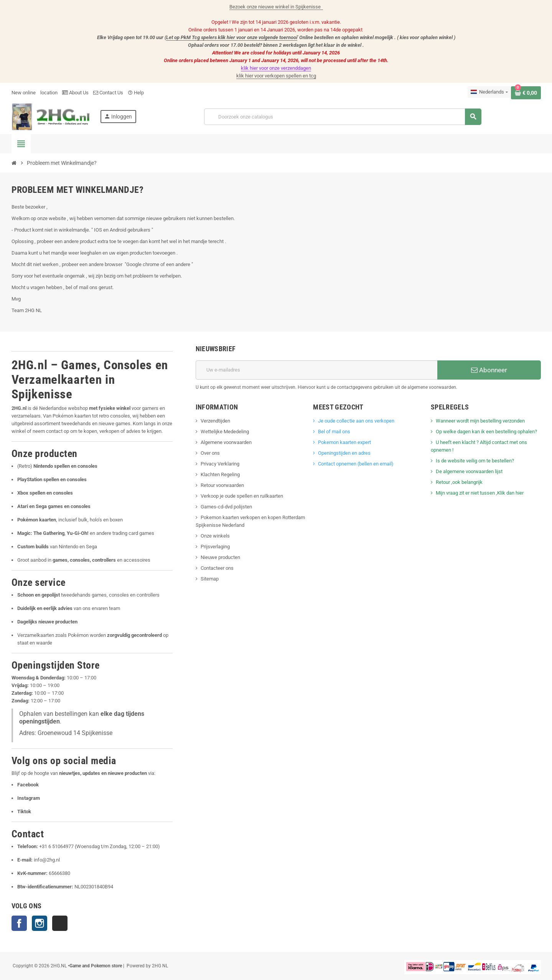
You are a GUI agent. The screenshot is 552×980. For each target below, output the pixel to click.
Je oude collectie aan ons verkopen (356, 421)
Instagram (40, 923)
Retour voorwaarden (222, 485)
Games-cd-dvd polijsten (226, 507)
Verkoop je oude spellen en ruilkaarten (242, 496)
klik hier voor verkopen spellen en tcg (276, 76)
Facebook (19, 923)
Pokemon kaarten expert (345, 442)
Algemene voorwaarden (226, 442)
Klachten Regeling (220, 474)
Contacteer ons (217, 568)
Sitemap (210, 579)
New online (24, 93)
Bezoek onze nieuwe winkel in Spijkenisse (276, 7)
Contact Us (108, 93)
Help (136, 93)
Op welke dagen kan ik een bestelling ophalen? (486, 432)
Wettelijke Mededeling (225, 432)
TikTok (60, 923)
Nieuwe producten (220, 557)
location (49, 93)
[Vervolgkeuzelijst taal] (489, 92)
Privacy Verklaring (220, 464)
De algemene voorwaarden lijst (469, 471)
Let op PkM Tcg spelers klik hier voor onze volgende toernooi (232, 37)
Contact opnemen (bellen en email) (356, 464)
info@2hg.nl (47, 860)
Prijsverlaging (215, 547)
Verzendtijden (215, 421)
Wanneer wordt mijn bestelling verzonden (480, 421)
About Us (75, 93)
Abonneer (489, 370)
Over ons (210, 453)
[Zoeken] (343, 117)
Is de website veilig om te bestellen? (475, 461)
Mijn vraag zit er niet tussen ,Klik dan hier (480, 493)
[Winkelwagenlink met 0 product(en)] (526, 93)
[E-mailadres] (316, 370)
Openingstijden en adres (344, 453)
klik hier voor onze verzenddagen (276, 68)
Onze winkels (215, 536)
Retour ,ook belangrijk (459, 482)
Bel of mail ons (334, 432)
